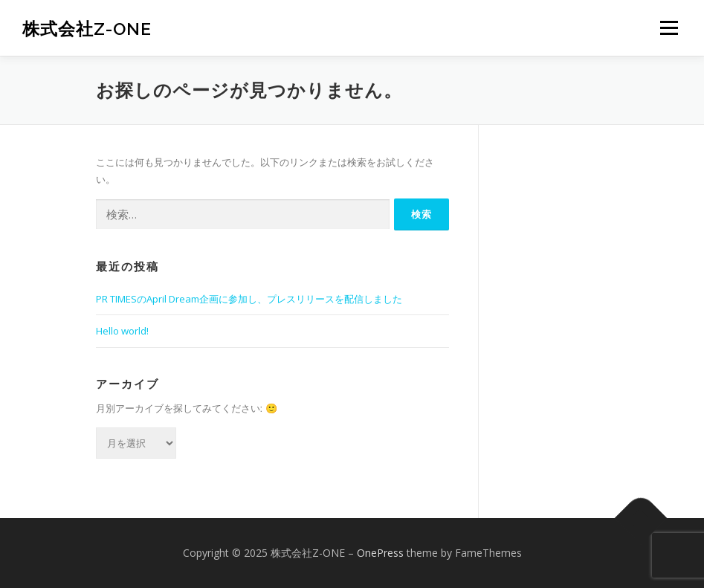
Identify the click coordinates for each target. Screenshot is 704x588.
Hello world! (122, 331)
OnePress (380, 553)
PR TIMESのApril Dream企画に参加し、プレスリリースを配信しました (249, 299)
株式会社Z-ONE (87, 29)
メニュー (669, 28)
